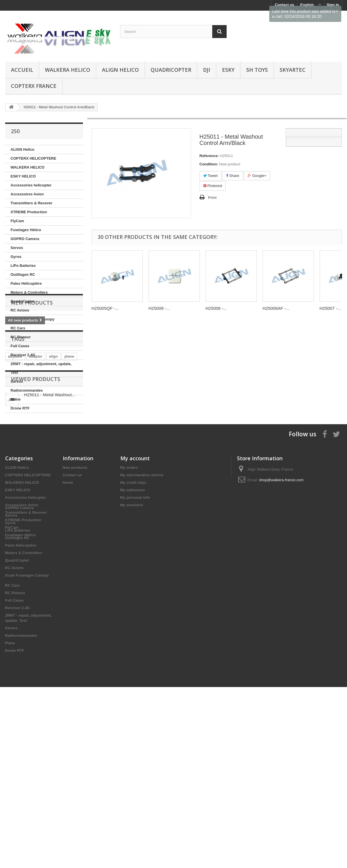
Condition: (209, 164)
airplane (15, 487)
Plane (16, 399)
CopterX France (34, 86)
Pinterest (213, 186)
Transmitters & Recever (32, 203)
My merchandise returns (142, 619)
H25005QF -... (105, 308)
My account (135, 602)
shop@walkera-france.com (281, 624)
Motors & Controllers (29, 292)
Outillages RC (23, 274)
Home (68, 626)
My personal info (135, 641)
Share (233, 176)
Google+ (257, 176)
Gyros (16, 257)
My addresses (133, 634)
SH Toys (257, 70)
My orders (129, 611)
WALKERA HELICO (68, 70)
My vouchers (132, 649)
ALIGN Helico (120, 70)
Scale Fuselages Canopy (33, 319)
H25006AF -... (276, 308)
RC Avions (20, 310)
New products (32, 430)
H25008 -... (159, 308)
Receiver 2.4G (23, 355)
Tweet (211, 176)
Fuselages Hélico (26, 230)
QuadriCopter (171, 70)
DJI (207, 70)
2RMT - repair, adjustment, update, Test (41, 368)
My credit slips (133, 626)
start (12, 495)
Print (213, 198)
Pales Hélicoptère (26, 283)
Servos (17, 248)
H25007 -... (330, 308)
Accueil (22, 70)
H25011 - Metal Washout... (50, 533)
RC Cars (18, 328)
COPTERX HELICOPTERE (34, 158)
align (53, 487)
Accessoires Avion (27, 194)
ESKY (228, 70)
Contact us (72, 619)
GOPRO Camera (25, 239)
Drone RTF (20, 408)
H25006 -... (216, 308)
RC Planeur (21, 337)
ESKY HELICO (23, 176)
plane (69, 487)
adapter (36, 487)
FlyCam (17, 221)
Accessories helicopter (31, 185)
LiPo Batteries (23, 266)
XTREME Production (29, 212)
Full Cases (20, 346)
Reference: (209, 156)
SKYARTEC (293, 70)
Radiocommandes (27, 390)
